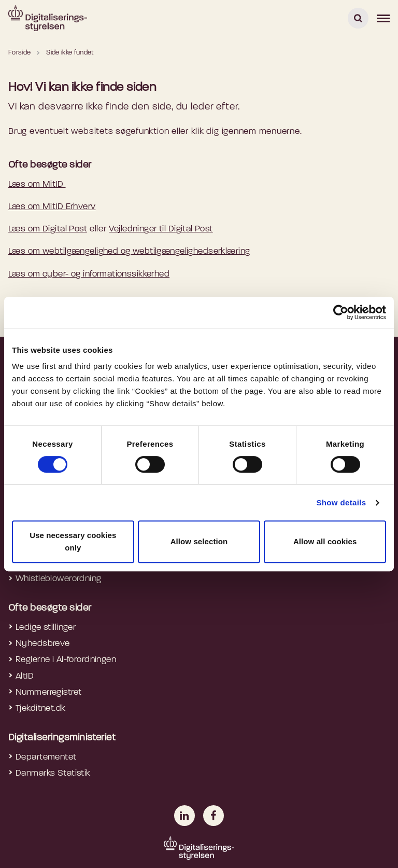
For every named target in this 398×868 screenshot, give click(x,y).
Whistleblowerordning (59, 579)
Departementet (46, 757)
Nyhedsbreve (43, 644)
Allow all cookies (325, 541)
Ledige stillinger (46, 628)
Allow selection (199, 541)
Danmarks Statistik (53, 773)
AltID (25, 676)
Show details (341, 502)
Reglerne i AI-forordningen (66, 660)
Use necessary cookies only (73, 541)
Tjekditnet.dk (41, 708)
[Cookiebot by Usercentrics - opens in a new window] (341, 312)
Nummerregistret (48, 692)
